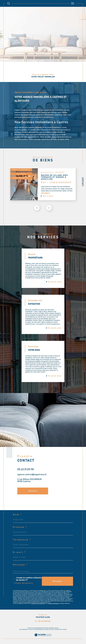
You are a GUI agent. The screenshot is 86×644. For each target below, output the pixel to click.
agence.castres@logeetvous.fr (32, 474)
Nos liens (51, 629)
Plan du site (31, 629)
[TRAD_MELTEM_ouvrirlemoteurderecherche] (9, 3)
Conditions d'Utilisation (54, 603)
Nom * (18, 515)
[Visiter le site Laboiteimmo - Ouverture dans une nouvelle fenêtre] (43, 637)
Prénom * (20, 527)
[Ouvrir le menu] (73, 3)
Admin (46, 629)
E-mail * (20, 552)
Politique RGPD (58, 629)
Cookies (65, 629)
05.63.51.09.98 (26, 469)
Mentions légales (40, 629)
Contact (83, 182)
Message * (20, 565)
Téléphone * (22, 540)
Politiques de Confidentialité (38, 603)
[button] (49, 208)
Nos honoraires (23, 629)
